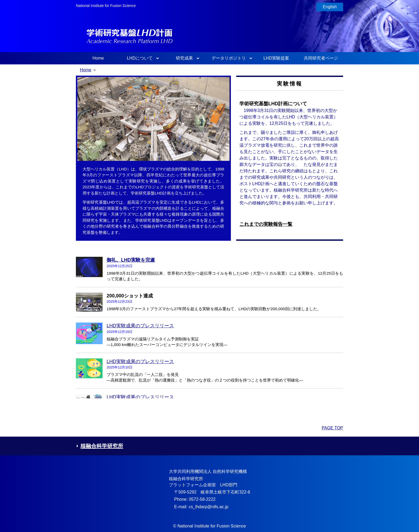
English (330, 7)
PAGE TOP (332, 428)
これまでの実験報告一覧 (266, 224)
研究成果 (184, 58)
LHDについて (140, 58)
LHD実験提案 (276, 58)
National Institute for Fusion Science (106, 6)
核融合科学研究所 (100, 446)
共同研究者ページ (321, 58)
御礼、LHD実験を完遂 (131, 260)
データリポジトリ (229, 58)
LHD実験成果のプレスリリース (140, 326)
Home (98, 58)
